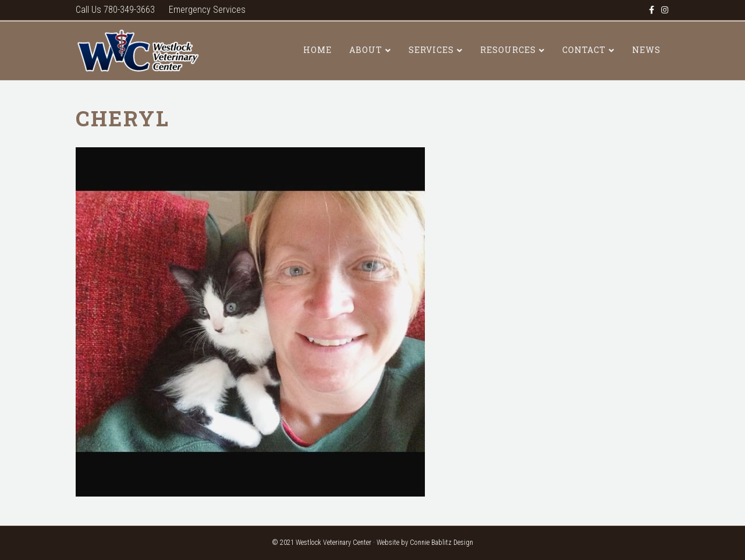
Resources (508, 50)
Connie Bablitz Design (441, 543)
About (366, 50)
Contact (584, 50)
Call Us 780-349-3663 (115, 10)
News (646, 50)
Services (431, 50)
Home (317, 50)
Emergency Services (207, 10)
